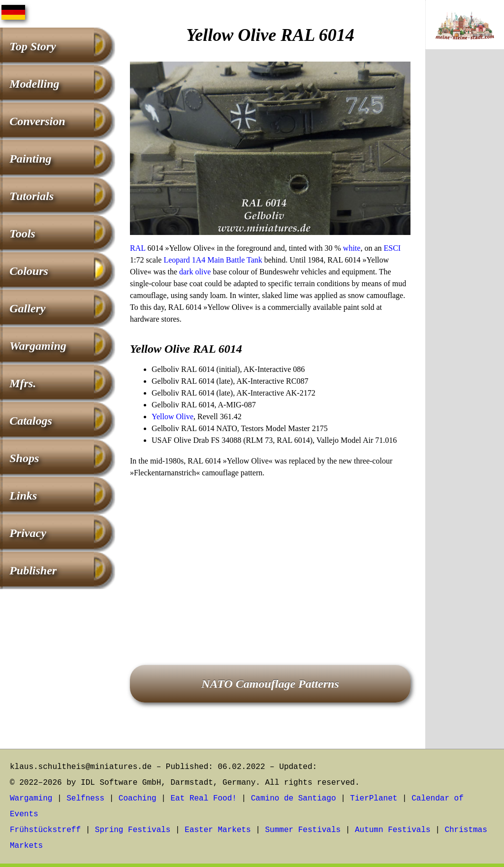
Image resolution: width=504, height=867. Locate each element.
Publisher (33, 570)
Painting (30, 159)
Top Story (32, 46)
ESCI (393, 248)
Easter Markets (218, 830)
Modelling (34, 84)
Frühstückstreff (45, 830)
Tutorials (31, 196)
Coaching (138, 799)
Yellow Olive (173, 417)
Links (23, 496)
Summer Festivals (303, 830)
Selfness (85, 799)
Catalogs (31, 421)
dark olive (195, 272)
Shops (24, 458)
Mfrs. (23, 383)
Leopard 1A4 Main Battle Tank (213, 260)
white (352, 248)
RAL (138, 248)
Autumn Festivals (393, 830)
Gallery (27, 308)
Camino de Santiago (294, 799)
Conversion (37, 121)
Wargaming (38, 346)
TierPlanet (374, 799)
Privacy (28, 533)
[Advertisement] (270, 558)
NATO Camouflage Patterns (270, 684)
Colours (29, 271)
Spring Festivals (133, 830)
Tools (22, 233)
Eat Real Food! (203, 799)
